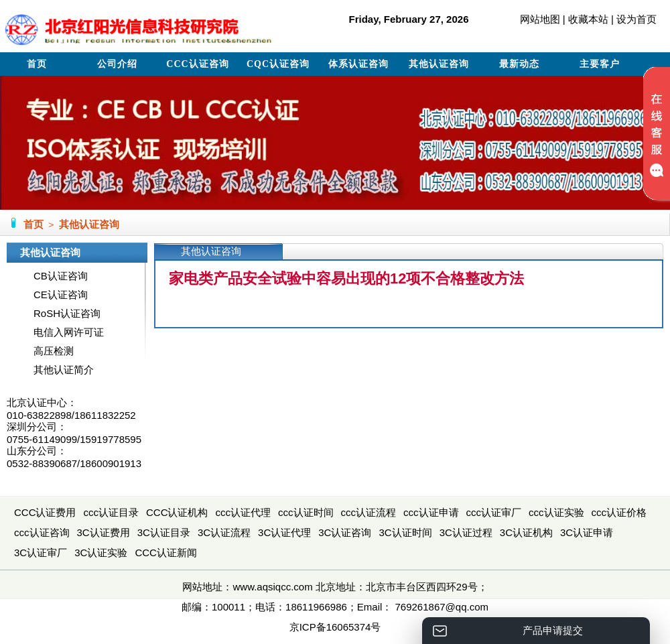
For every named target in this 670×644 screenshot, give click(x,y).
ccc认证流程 (369, 512)
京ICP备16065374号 (335, 627)
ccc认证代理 (244, 512)
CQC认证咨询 (278, 64)
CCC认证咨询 (197, 64)
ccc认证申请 (431, 512)
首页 (37, 64)
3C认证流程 (224, 532)
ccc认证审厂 (494, 512)
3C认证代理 (284, 532)
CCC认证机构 (177, 512)
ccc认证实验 (556, 512)
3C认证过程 (466, 532)
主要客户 (600, 64)
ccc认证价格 (619, 512)
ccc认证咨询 (42, 532)
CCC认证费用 (45, 512)
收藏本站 (588, 19)
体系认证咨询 (358, 64)
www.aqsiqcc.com (272, 587)
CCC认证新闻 (166, 553)
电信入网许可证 (69, 332)
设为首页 (636, 19)
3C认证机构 (526, 532)
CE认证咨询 (61, 295)
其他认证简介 (64, 370)
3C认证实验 (101, 553)
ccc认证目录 (112, 512)
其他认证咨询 (439, 64)
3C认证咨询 (345, 532)
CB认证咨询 (61, 276)
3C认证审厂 (41, 553)
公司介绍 (117, 64)
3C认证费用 (104, 532)
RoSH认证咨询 (67, 313)
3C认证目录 (164, 532)
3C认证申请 (587, 532)
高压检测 (54, 351)
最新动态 (519, 64)
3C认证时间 (405, 532)
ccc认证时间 (306, 512)
